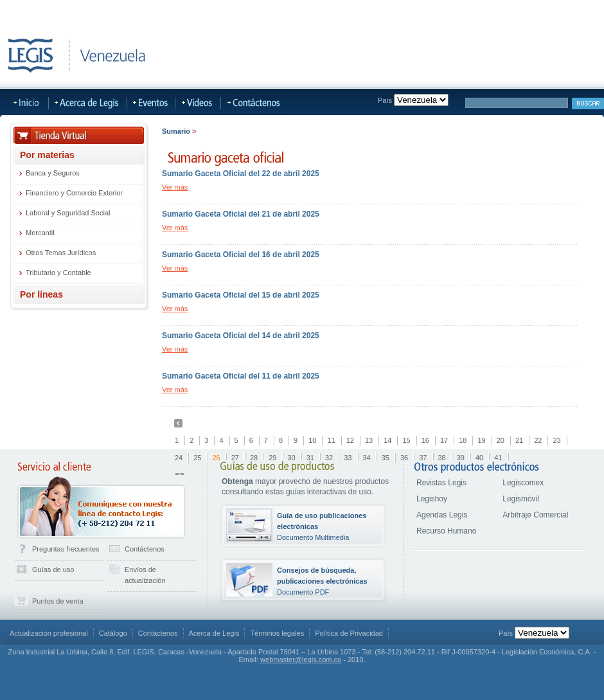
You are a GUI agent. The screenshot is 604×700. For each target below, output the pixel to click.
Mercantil (40, 233)
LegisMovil (246, 11)
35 (386, 458)
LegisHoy (86, 11)
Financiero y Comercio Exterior (74, 193)
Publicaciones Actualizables (165, 11)
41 (498, 458)
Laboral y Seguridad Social (68, 213)
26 (217, 458)
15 (406, 440)
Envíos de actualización (145, 575)
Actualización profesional (49, 633)
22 (538, 440)
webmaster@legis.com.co (301, 660)
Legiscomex (523, 483)
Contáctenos (145, 549)
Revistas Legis (441, 483)
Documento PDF (322, 581)
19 (481, 440)
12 (350, 440)
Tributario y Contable (58, 273)
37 (423, 458)
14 (387, 440)
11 (331, 440)
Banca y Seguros (53, 173)
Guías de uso (53, 570)
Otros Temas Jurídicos (61, 253)
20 (501, 440)
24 (179, 458)
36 (404, 458)
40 (479, 458)
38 (442, 458)
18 (463, 440)
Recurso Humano (446, 531)
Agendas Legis (442, 515)
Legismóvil (521, 499)
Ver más (175, 187)
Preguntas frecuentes (66, 549)
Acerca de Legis (380, 11)
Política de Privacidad (349, 633)
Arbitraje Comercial (535, 515)
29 (272, 458)
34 (367, 458)
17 (444, 440)
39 (461, 458)
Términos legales (277, 633)
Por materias (47, 155)
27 (235, 458)
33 (348, 458)
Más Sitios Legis (307, 11)
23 (556, 440)
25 (197, 458)
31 (310, 458)
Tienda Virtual (31, 11)
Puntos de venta (58, 601)
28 (254, 458)
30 (292, 458)
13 (369, 440)
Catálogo (113, 633)
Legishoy (432, 499)
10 (312, 440)
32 (329, 458)
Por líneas (41, 294)
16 (425, 440)
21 (519, 440)
